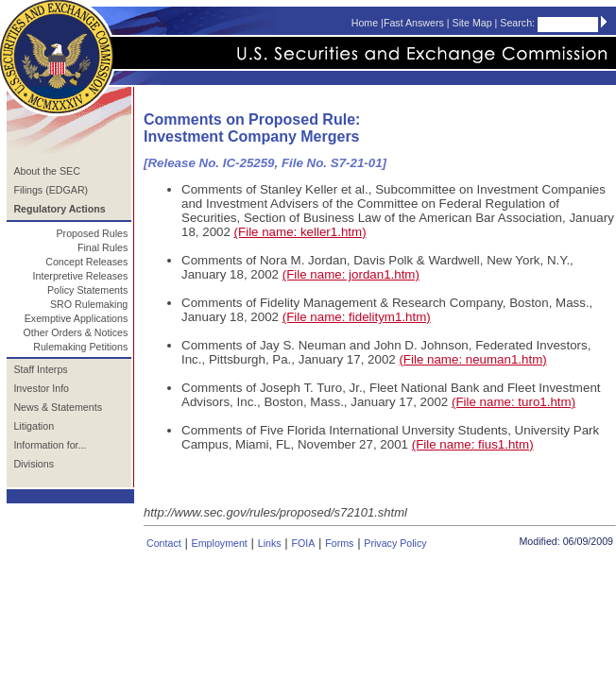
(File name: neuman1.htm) (472, 359)
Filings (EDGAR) (51, 190)
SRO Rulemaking (89, 304)
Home (365, 23)
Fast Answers (414, 23)
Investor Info (41, 388)
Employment (220, 543)
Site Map (472, 23)
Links (270, 543)
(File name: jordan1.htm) (351, 274)
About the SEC (47, 171)
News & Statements (58, 407)
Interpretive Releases (81, 276)
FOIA (303, 543)
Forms (339, 543)
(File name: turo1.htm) (513, 402)
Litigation (34, 426)
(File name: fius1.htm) (473, 444)
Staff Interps (40, 369)
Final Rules (103, 247)
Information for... (50, 445)
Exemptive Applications (77, 318)
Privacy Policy (395, 543)
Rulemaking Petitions (80, 347)
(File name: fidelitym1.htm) (357, 317)
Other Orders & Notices (76, 332)
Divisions (34, 464)
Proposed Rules (92, 233)
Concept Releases (86, 262)
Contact (164, 543)
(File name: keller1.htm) (300, 232)
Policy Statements (87, 290)
